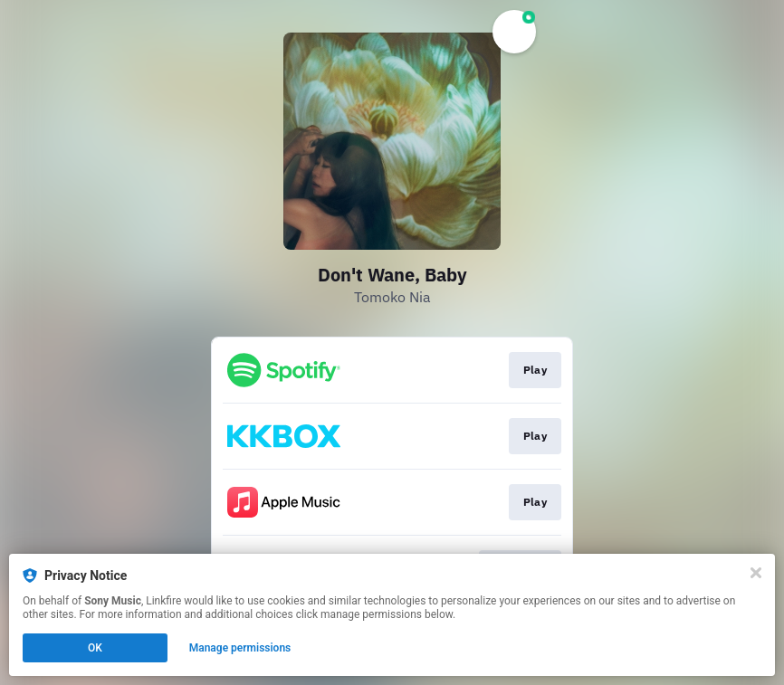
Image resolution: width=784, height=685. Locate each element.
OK (95, 648)
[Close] (756, 573)
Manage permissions (240, 648)
